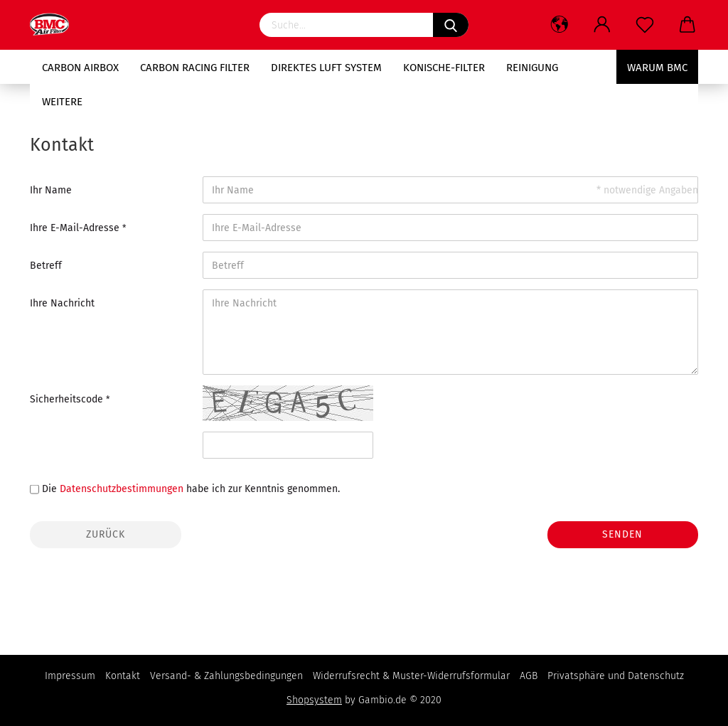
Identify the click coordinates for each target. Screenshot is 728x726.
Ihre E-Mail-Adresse (76, 228)
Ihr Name (51, 190)
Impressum (70, 676)
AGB (529, 676)
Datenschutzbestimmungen (122, 489)
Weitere (62, 102)
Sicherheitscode (68, 399)
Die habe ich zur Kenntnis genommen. (191, 489)
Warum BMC (657, 68)
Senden (622, 534)
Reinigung (532, 68)
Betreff (46, 266)
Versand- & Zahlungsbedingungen (226, 676)
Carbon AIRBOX (80, 68)
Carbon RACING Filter (195, 68)
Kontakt (123, 676)
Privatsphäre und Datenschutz (616, 676)
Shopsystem (314, 700)
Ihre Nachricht (62, 303)
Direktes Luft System (326, 68)
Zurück (106, 534)
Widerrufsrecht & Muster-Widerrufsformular (411, 676)
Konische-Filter (444, 68)
